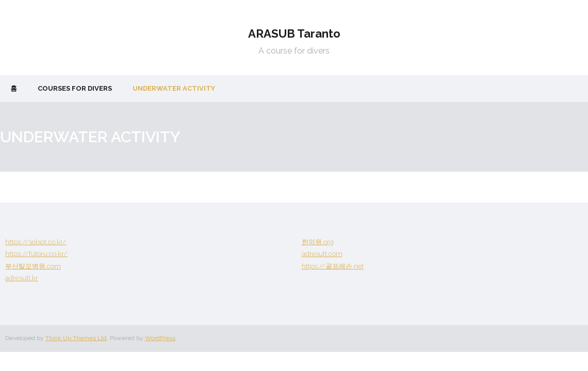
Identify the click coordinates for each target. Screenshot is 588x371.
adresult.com (322, 254)
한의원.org (318, 242)
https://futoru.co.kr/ (36, 254)
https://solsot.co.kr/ (36, 242)
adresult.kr (22, 278)
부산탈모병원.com (33, 266)
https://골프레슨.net (333, 266)
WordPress (160, 338)
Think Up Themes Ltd (76, 338)
